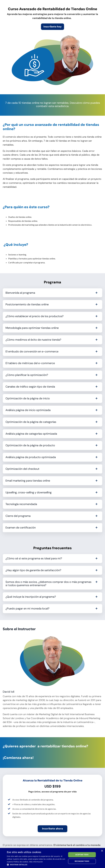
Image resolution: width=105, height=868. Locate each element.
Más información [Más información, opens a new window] (36, 862)
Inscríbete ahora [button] (52, 829)
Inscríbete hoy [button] (52, 27)
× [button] (102, 851)
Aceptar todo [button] (82, 855)
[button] (36, 865)
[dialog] (52, 858)
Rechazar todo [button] (82, 861)
